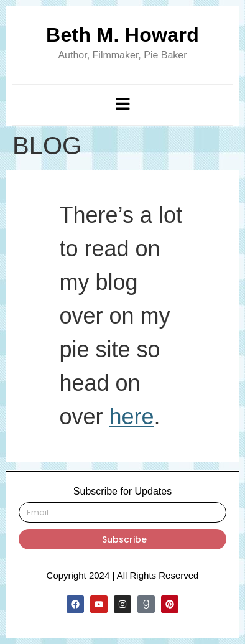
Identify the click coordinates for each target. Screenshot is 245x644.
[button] (122, 105)
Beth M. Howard (122, 35)
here (132, 417)
